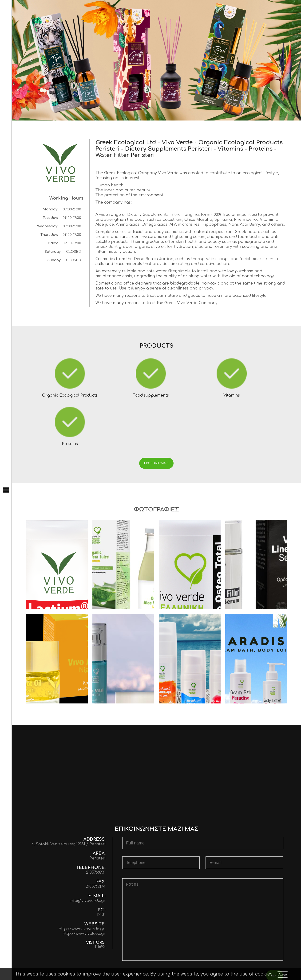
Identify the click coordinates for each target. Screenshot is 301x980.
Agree (283, 974)
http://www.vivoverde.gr (82, 885)
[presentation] (158, 933)
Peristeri (97, 815)
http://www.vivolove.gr (84, 890)
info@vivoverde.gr (88, 857)
